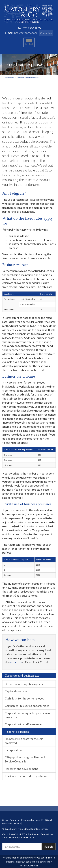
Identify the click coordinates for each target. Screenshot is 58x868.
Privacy (17, 823)
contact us (15, 662)
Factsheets (9, 78)
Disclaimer (7, 823)
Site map (26, 820)
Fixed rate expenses (17, 732)
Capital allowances (16, 691)
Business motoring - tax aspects (24, 684)
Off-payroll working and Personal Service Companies (25, 759)
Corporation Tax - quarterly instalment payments (28, 715)
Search (49, 846)
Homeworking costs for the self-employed (24, 741)
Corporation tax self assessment (24, 724)
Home (5, 820)
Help (48, 820)
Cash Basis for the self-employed (25, 698)
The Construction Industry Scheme (26, 776)
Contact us (46, 33)
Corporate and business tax (28, 78)
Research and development (21, 769)
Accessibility (38, 820)
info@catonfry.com (25, 33)
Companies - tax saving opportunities (27, 706)
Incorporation (13, 750)
